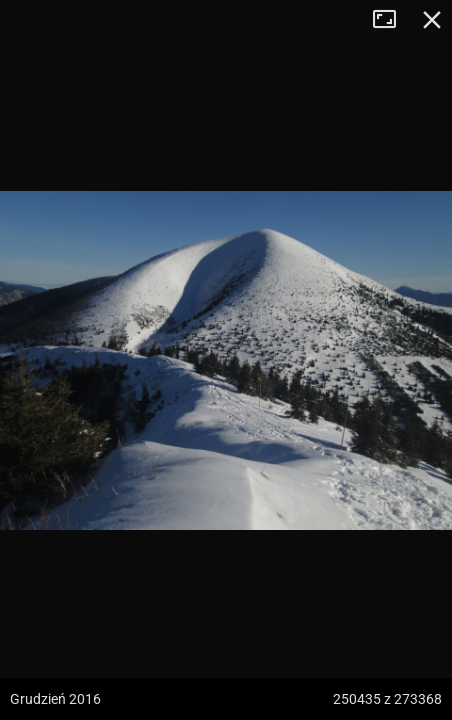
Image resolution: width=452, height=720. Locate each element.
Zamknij (432, 20)
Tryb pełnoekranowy (392, 20)
